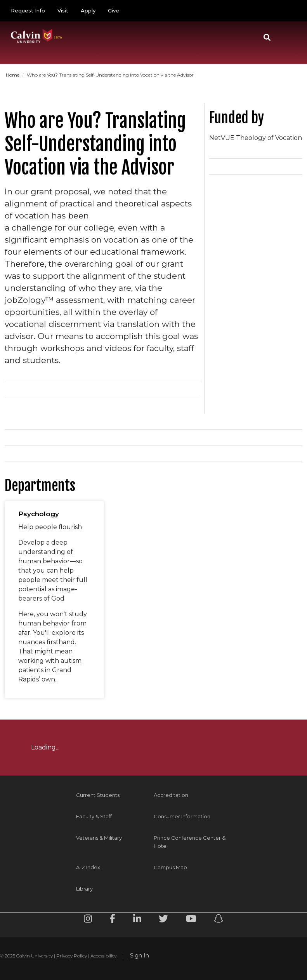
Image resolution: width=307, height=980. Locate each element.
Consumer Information (182, 816)
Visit (63, 10)
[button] (267, 37)
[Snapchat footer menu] (219, 920)
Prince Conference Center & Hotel (190, 842)
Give (114, 10)
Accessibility (103, 956)
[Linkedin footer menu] (137, 920)
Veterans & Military (99, 838)
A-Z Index (88, 867)
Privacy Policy (72, 956)
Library (84, 889)
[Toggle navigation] (287, 37)
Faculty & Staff (94, 816)
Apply (88, 10)
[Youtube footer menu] (191, 920)
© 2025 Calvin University (26, 956)
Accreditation (171, 795)
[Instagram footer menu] (88, 920)
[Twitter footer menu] (163, 920)
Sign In (140, 956)
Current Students (98, 795)
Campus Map (170, 867)
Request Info (28, 10)
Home (13, 75)
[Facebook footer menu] (112, 920)
